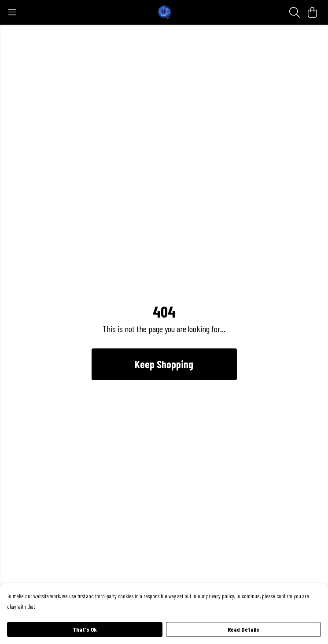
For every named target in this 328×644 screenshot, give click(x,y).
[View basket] (312, 12)
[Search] (295, 12)
